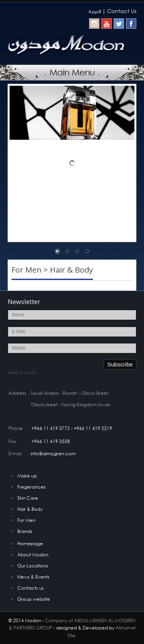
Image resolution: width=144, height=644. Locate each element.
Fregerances (31, 487)
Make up (27, 476)
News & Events (33, 577)
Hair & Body (30, 509)
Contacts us (31, 588)
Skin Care (28, 498)
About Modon (33, 555)
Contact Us (122, 11)
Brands (25, 531)
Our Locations (33, 566)
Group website (34, 599)
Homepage (30, 543)
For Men (26, 520)
